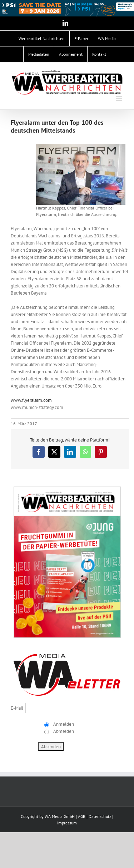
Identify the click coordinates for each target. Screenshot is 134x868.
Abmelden (63, 731)
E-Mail (17, 708)
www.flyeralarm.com (31, 400)
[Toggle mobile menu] (120, 98)
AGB (82, 816)
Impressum (67, 823)
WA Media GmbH (60, 816)
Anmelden (63, 724)
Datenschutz (100, 816)
